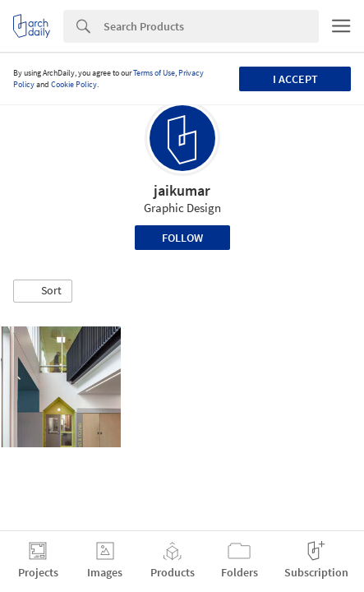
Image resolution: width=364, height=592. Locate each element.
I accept (295, 79)
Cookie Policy (74, 84)
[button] (43, 291)
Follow (182, 238)
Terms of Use (154, 73)
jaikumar (182, 190)
